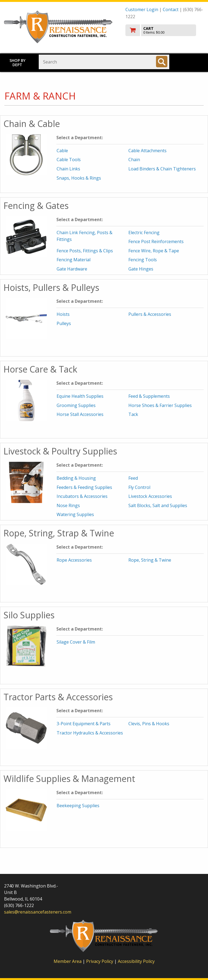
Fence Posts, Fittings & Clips (85, 251)
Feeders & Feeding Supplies (84, 487)
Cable (62, 151)
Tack (133, 414)
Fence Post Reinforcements (156, 241)
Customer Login (142, 9)
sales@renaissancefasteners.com (38, 912)
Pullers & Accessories (150, 314)
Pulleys (64, 323)
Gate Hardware (72, 269)
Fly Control (139, 487)
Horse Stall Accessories (80, 414)
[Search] (162, 62)
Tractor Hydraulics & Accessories (90, 733)
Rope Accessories (74, 560)
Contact (171, 9)
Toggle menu (191, 61)
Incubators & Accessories (82, 496)
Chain (134, 160)
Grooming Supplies (76, 405)
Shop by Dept (17, 63)
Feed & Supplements (149, 396)
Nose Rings (68, 505)
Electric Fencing (144, 233)
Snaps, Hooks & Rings (79, 178)
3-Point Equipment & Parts (84, 724)
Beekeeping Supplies (78, 806)
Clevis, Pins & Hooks (149, 724)
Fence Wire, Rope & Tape (154, 251)
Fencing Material (74, 260)
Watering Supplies (75, 514)
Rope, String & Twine (150, 560)
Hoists (63, 314)
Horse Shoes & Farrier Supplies (160, 405)
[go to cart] (165, 30)
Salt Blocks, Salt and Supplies (158, 505)
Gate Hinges (141, 269)
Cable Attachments (147, 151)
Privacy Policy (100, 961)
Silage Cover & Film (76, 642)
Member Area (68, 961)
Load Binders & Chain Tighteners (162, 169)
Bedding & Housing (76, 478)
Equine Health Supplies (80, 396)
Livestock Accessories (150, 496)
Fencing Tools (143, 260)
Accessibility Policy (136, 961)
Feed (133, 478)
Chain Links (68, 169)
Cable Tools (69, 160)
